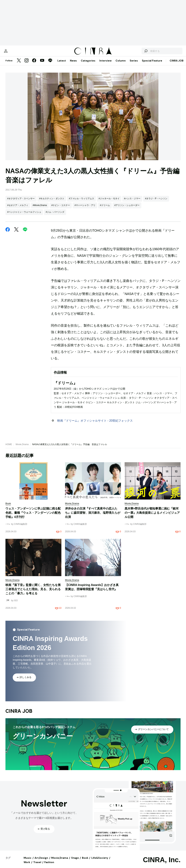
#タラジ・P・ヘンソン (156, 202)
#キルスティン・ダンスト (52, 202)
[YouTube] (42, 64)
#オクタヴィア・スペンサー (21, 202)
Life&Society (100, 861)
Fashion (49, 866)
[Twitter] (19, 64)
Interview (105, 64)
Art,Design (41, 861)
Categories (88, 64)
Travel (37, 866)
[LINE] (50, 64)
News (73, 64)
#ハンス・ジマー (132, 202)
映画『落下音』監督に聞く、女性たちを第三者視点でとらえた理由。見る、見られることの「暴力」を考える (33, 593)
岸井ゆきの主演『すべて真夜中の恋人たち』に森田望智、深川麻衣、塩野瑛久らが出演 (93, 516)
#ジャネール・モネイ (109, 202)
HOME (9, 448)
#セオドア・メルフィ (18, 209)
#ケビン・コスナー (61, 209)
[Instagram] (27, 64)
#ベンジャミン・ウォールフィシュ (24, 216)
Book (85, 861)
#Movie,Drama (40, 209)
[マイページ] (13, 53)
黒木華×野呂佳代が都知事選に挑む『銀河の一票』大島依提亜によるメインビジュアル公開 (152, 516)
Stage (75, 861)
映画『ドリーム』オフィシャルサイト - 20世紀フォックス (95, 424)
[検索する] (138, 53)
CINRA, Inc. (162, 863)
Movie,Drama (22, 448)
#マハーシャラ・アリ (85, 209)
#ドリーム (105, 209)
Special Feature (152, 64)
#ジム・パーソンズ (55, 216)
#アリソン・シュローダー (127, 209)
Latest (62, 64)
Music (28, 861)
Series (134, 64)
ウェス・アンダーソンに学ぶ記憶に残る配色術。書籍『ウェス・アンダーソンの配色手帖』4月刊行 (33, 516)
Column (121, 64)
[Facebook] (34, 64)
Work (27, 866)
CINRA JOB (177, 64)
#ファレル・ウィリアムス (81, 202)
